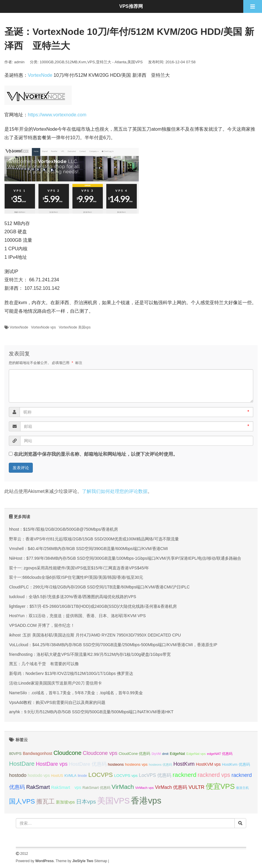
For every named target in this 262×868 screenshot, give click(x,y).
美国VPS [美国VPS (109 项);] (113, 801)
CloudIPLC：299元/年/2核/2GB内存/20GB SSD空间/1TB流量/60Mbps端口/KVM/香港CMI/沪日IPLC (99, 587)
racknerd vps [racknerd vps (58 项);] (214, 775)
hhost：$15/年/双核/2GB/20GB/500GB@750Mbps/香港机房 (64, 529)
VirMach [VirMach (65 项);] (123, 787)
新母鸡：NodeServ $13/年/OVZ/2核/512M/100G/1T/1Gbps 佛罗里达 (71, 673)
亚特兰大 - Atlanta (111, 62)
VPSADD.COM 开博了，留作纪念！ (42, 625)
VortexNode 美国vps (75, 327)
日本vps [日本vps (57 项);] (86, 802)
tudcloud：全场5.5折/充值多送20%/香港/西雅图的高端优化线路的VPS (73, 597)
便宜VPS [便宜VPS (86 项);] (220, 786)
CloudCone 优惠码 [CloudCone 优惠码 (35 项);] (134, 754)
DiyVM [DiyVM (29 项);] (156, 754)
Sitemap (101, 861)
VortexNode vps (43, 327)
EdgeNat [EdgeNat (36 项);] (177, 754)
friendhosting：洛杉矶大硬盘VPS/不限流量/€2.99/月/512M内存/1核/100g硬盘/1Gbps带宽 (90, 654)
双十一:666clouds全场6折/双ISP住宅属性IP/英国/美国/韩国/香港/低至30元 (76, 577)
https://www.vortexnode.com (57, 115)
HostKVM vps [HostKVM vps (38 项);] (208, 764)
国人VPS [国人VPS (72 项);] (22, 801)
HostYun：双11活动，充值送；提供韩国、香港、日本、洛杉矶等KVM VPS (77, 616)
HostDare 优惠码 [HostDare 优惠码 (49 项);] (88, 764)
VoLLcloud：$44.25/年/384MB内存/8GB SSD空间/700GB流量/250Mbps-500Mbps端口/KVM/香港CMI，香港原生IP (113, 645)
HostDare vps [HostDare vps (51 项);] (52, 764)
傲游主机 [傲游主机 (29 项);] (242, 788)
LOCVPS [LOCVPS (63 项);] (101, 775)
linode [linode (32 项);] (83, 776)
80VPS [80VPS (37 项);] (15, 754)
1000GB (47, 62)
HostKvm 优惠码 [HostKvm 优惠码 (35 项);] (236, 764)
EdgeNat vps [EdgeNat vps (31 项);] (196, 754)
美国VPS (135, 62)
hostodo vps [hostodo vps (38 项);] (39, 775)
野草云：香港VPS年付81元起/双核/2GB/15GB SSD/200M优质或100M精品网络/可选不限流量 (94, 539)
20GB (60, 62)
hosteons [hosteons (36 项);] (116, 764)
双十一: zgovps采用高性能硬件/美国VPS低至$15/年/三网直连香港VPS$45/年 (79, 568)
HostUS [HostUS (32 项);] (57, 776)
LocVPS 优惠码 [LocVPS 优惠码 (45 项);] (155, 775)
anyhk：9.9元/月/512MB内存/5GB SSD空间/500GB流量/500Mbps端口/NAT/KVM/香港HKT (91, 712)
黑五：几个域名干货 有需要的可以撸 (44, 664)
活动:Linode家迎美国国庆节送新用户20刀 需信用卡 (55, 683)
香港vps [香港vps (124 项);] (146, 800)
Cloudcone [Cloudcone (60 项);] (68, 753)
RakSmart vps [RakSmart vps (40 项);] (66, 787)
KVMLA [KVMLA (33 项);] (70, 776)
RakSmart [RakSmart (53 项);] (38, 787)
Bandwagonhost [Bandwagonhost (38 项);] (37, 753)
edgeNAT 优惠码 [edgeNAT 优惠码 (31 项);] (220, 754)
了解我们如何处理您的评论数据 (115, 491)
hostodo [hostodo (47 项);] (18, 775)
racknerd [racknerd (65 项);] (185, 775)
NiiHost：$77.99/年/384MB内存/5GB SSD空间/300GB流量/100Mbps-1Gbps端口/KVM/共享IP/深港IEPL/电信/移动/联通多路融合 (125, 558)
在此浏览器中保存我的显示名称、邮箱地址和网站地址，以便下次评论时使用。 (96, 454)
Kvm (83, 62)
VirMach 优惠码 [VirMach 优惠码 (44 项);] (171, 787)
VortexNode (40, 75)
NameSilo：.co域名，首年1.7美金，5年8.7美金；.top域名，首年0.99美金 (76, 693)
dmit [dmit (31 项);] (165, 754)
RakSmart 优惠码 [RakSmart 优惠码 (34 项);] (96, 788)
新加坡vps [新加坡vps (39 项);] (65, 802)
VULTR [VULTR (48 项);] (196, 787)
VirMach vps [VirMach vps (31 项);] (144, 788)
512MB (72, 62)
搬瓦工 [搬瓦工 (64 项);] (46, 801)
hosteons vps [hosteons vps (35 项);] (136, 764)
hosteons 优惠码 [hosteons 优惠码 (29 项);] (161, 765)
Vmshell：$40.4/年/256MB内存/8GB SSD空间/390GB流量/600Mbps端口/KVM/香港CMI (88, 549)
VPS (91, 62)
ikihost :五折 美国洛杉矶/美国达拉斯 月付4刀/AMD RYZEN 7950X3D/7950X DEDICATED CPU (95, 635)
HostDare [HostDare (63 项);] (22, 764)
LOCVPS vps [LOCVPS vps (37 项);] (126, 776)
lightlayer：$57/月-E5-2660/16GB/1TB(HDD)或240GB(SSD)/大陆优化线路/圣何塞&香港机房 (93, 606)
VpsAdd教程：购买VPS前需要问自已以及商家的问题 (57, 702)
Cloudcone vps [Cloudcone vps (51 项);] (100, 753)
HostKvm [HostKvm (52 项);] (184, 764)
